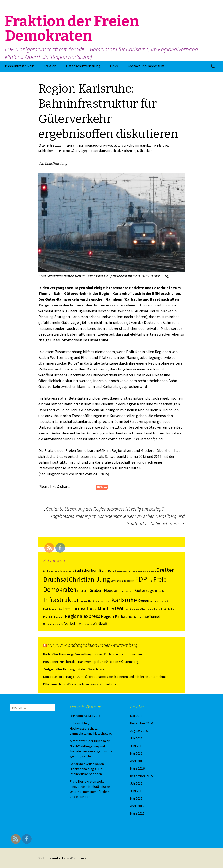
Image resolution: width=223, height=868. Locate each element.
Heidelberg (161, 591)
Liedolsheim (50, 609)
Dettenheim (117, 581)
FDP (141, 579)
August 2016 (139, 731)
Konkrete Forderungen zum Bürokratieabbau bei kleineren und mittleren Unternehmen (106, 677)
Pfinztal (48, 617)
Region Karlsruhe (116, 616)
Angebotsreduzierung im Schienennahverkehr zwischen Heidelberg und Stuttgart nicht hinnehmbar (118, 520)
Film (150, 581)
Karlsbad (106, 601)
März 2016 (137, 768)
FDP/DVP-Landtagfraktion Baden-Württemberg (92, 645)
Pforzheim (58, 617)
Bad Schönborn (87, 570)
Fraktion (50, 66)
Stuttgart (138, 617)
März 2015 (137, 813)
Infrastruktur (144, 145)
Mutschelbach (155, 609)
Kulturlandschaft (159, 601)
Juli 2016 (136, 738)
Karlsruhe (161, 145)
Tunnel (154, 616)
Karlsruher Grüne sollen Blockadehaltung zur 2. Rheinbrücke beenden (87, 769)
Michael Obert (139, 609)
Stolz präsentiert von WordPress (62, 858)
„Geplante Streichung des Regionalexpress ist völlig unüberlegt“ (101, 509)
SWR (146, 617)
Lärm (66, 609)
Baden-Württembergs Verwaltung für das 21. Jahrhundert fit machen (93, 654)
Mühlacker (46, 151)
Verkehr (71, 623)
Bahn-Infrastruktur (19, 66)
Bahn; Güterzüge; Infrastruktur (84, 151)
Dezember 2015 (141, 776)
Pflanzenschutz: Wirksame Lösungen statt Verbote (80, 684)
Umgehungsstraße (53, 624)
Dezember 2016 (141, 723)
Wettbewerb (85, 624)
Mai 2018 (136, 716)
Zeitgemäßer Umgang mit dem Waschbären (75, 669)
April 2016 (137, 761)
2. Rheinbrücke (51, 571)
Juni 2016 (137, 746)
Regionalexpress (83, 616)
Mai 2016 (136, 753)
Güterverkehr (123, 145)
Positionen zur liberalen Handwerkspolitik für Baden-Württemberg (91, 662)
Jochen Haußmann (90, 601)
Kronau (143, 601)
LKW (60, 609)
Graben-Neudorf (104, 590)
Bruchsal (114, 151)
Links (114, 66)
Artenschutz (67, 571)
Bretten (166, 570)
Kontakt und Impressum (146, 66)
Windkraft (100, 623)
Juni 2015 (137, 791)
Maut (128, 609)
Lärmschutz (84, 608)
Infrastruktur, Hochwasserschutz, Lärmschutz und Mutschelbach (92, 728)
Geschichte (83, 591)
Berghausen (149, 571)
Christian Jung (89, 579)
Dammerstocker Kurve (95, 145)
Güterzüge (145, 590)
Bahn (74, 145)
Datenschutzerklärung (83, 66)
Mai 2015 (136, 798)
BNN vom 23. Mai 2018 (85, 716)
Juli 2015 (136, 783)
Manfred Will (111, 608)
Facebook (129, 581)
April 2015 (137, 806)
